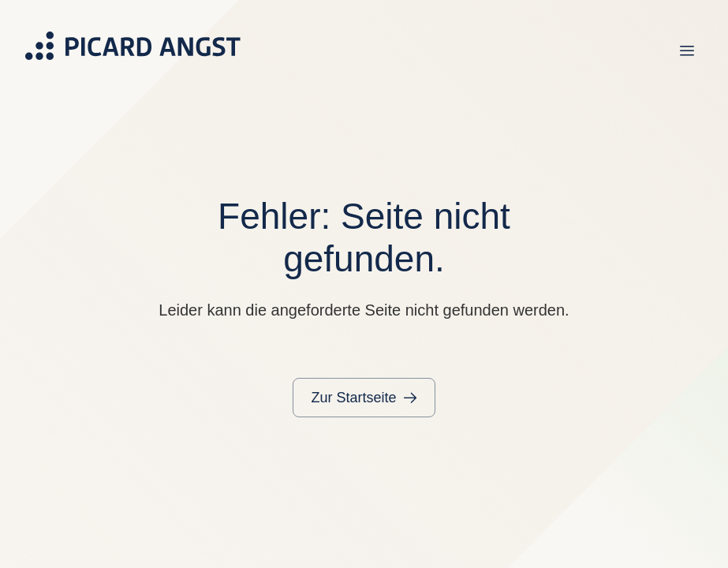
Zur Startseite (353, 398)
